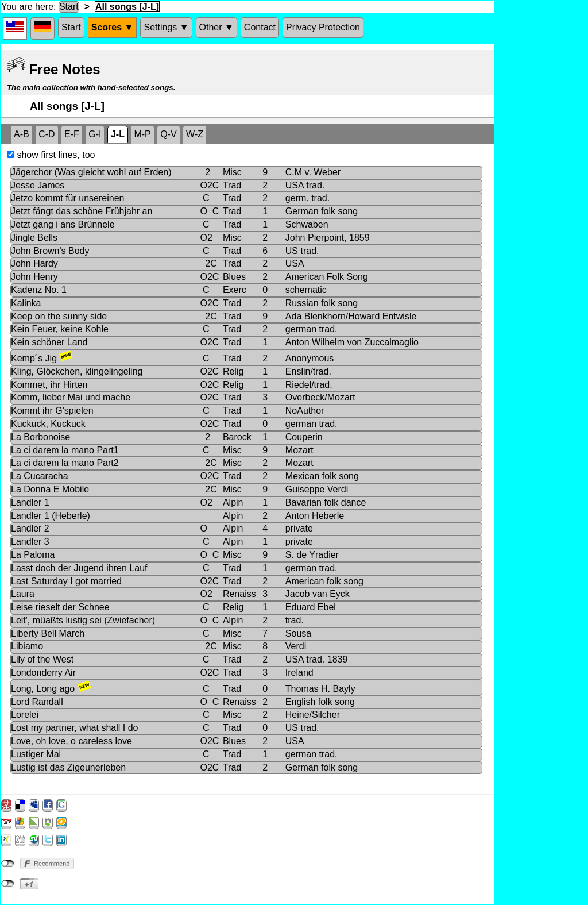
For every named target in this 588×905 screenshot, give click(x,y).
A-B (22, 134)
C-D (47, 134)
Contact (260, 27)
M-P (142, 134)
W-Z (195, 134)
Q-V (168, 134)
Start (69, 7)
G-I (95, 134)
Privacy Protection (323, 27)
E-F (72, 134)
